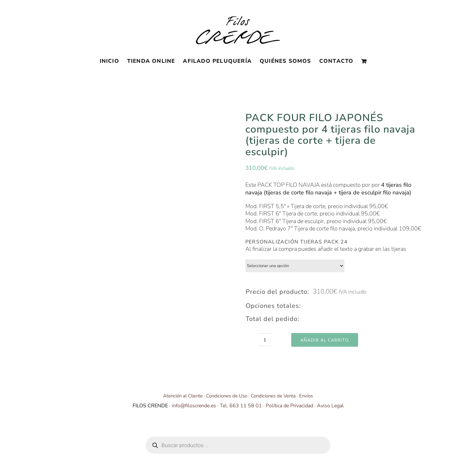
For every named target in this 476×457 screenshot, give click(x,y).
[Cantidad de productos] (265, 340)
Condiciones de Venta (273, 396)
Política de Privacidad (289, 406)
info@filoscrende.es (194, 406)
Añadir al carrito (325, 340)
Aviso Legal (330, 406)
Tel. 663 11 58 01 (241, 406)
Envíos (306, 396)
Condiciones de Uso (227, 396)
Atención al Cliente (183, 396)
